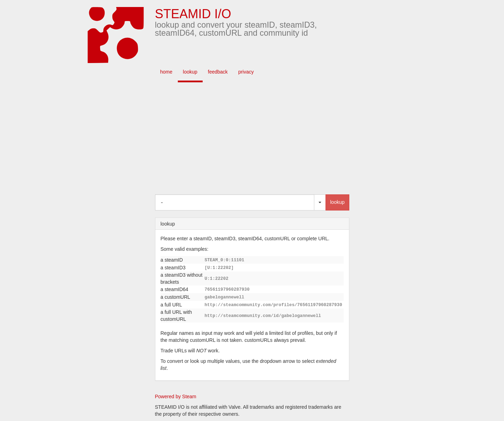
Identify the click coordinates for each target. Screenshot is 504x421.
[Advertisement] (262, 138)
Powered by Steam (176, 396)
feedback (218, 72)
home (166, 72)
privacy (246, 72)
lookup (190, 72)
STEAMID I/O (193, 14)
